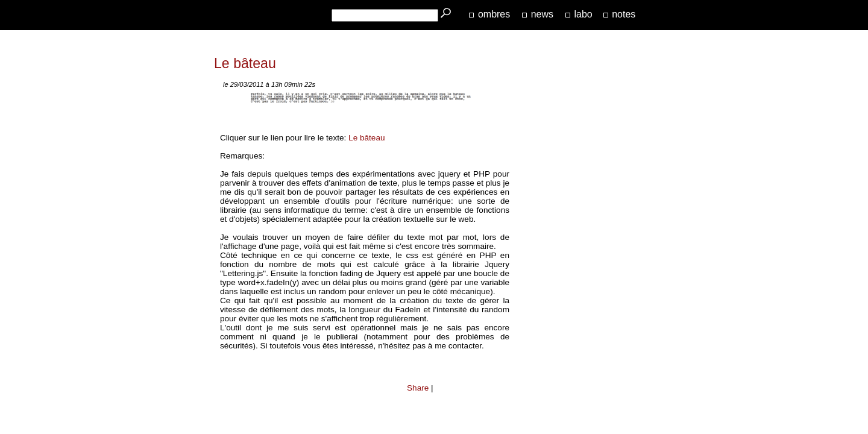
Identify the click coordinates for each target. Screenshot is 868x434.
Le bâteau (366, 138)
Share (418, 388)
